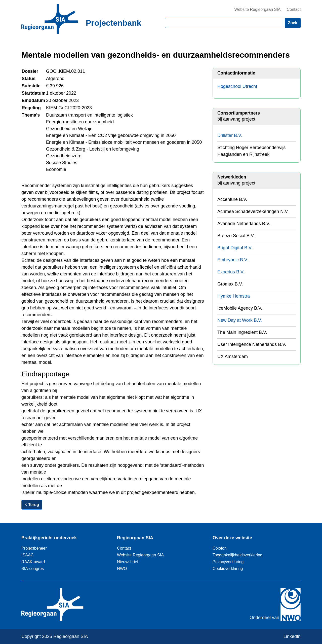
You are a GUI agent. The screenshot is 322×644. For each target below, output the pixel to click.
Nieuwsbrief (128, 562)
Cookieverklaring (228, 568)
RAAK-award (33, 562)
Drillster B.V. (230, 135)
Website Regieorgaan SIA (258, 9)
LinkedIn (292, 636)
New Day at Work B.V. (240, 320)
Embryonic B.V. (233, 260)
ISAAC (28, 555)
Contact (294, 9)
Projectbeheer (34, 548)
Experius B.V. (231, 272)
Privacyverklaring (228, 562)
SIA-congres (33, 568)
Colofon (220, 548)
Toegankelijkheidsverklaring (237, 555)
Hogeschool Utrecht (237, 86)
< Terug (32, 505)
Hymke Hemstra (234, 296)
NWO (122, 568)
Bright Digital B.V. (235, 248)
